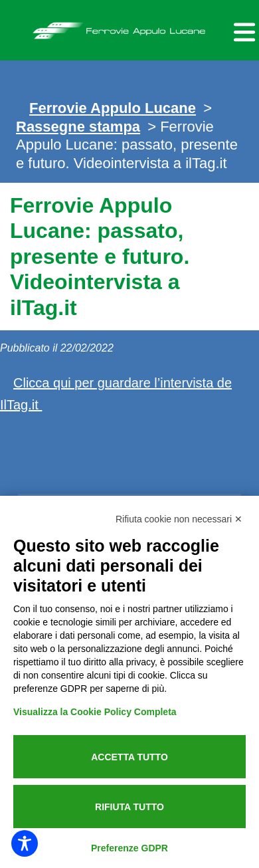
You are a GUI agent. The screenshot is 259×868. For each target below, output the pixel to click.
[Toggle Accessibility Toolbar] (25, 843)
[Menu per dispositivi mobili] (242, 30)
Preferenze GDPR (129, 848)
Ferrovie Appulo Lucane (129, 27)
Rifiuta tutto (129, 807)
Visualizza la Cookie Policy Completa (95, 712)
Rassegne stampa (78, 127)
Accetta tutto (129, 757)
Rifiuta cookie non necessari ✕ (179, 519)
